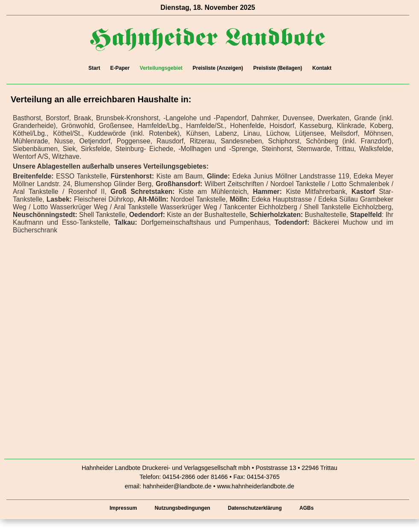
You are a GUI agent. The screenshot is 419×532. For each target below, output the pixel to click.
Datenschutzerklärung (255, 508)
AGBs (306, 508)
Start (94, 68)
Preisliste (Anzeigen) (218, 68)
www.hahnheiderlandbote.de (256, 486)
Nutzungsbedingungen (183, 508)
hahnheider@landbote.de (177, 486)
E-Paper (120, 68)
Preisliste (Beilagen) (278, 68)
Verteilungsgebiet (161, 68)
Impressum (123, 508)
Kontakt (322, 68)
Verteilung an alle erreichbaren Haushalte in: (101, 99)
